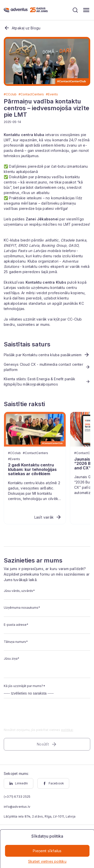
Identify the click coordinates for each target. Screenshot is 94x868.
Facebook (53, 783)
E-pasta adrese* (16, 625)
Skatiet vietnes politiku (47, 861)
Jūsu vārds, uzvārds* (19, 591)
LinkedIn (19, 783)
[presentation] (42, 716)
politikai (67, 730)
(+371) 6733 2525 (17, 797)
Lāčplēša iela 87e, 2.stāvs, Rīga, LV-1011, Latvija (40, 816)
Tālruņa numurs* (16, 642)
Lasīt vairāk (48, 517)
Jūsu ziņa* (12, 659)
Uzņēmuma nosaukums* (22, 608)
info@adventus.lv (17, 807)
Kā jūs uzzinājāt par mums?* (24, 686)
